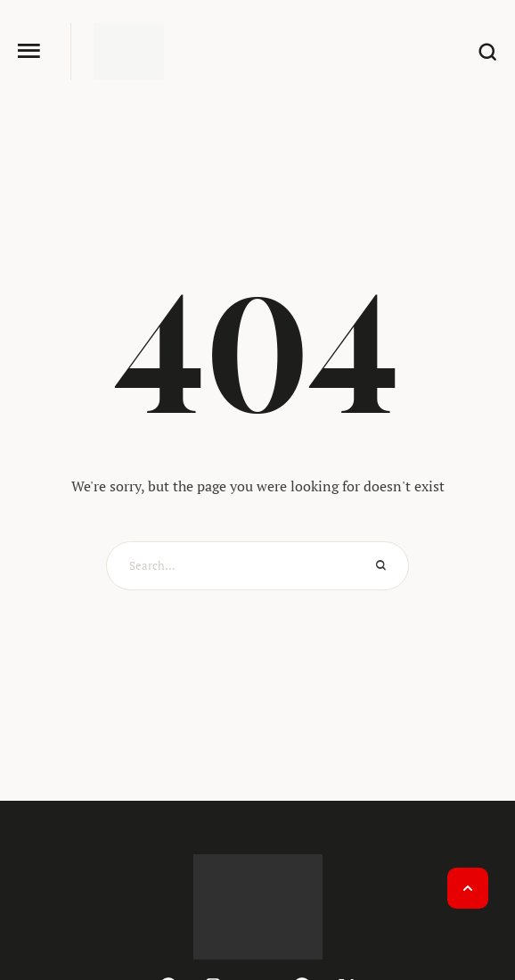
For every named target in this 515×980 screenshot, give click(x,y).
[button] (29, 51)
